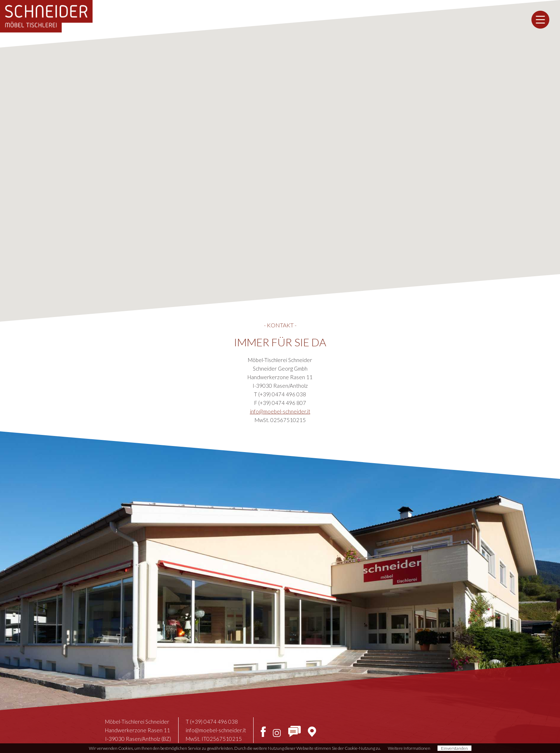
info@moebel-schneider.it (280, 411)
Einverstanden (454, 748)
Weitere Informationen (409, 748)
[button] (280, 154)
